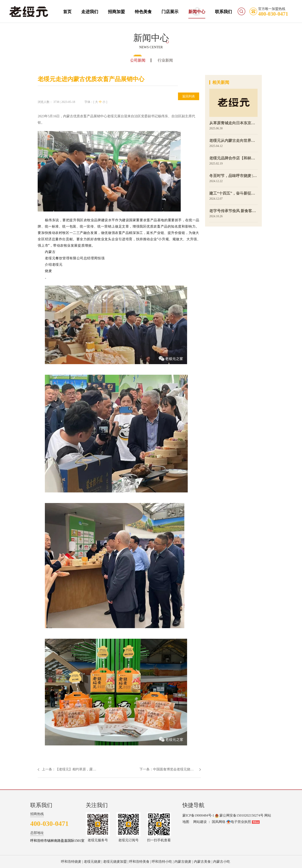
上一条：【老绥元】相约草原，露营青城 (70, 769)
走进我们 (90, 12)
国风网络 (219, 822)
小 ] (105, 102)
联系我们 (223, 12)
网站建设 (200, 822)
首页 (67, 12)
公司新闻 (138, 60)
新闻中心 (197, 12)
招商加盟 (116, 12)
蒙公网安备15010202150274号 (241, 815)
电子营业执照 (239, 822)
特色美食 (143, 12)
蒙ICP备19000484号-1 (198, 815)
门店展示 (170, 12)
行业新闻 (165, 60)
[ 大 (96, 102)
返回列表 (189, 96)
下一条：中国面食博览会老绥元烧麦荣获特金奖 (170, 769)
